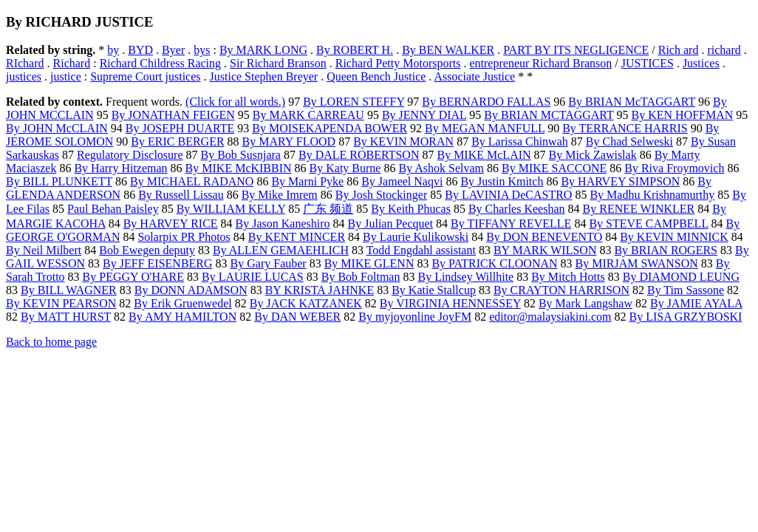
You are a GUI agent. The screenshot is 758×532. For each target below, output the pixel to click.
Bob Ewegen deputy (147, 250)
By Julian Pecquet (391, 224)
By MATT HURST (66, 317)
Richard (72, 63)
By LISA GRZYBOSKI (686, 317)
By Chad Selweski (629, 141)
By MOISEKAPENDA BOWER (330, 128)
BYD (140, 50)
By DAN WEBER (297, 317)
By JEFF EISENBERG (157, 263)
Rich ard (679, 50)
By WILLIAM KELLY (231, 209)
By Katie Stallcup (434, 290)
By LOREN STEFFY (354, 102)
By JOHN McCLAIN (57, 128)
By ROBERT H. (355, 50)
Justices (701, 63)
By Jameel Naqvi (402, 181)
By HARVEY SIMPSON (620, 181)
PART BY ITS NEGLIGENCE (576, 50)
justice (66, 76)
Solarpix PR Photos (184, 237)
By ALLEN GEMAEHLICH (281, 250)
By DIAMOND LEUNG (681, 277)
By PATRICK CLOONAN (494, 263)
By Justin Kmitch (502, 181)
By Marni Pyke (307, 181)
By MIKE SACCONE (554, 168)
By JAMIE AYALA (696, 303)
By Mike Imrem (280, 195)
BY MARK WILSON (545, 250)
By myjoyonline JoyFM (415, 317)
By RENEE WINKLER (639, 209)
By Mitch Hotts (568, 277)
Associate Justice (474, 76)
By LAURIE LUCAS (253, 277)
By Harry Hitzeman (120, 168)
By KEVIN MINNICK (674, 237)
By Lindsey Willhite (465, 277)
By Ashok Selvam (441, 168)
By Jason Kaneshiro (283, 224)
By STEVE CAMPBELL (648, 224)
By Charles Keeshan (517, 209)
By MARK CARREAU (308, 115)
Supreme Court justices (145, 76)
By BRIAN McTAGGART (632, 102)
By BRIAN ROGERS (666, 250)
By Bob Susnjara (241, 155)
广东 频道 (328, 209)
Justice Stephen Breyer (264, 76)
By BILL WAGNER (69, 290)
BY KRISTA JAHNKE (320, 290)
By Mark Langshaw (585, 303)
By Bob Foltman (361, 277)
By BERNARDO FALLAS (486, 102)
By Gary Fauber (269, 263)
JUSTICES (648, 63)
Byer (173, 50)
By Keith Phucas (411, 209)
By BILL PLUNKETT (59, 181)
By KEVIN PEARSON (61, 303)
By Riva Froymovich (674, 168)
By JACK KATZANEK (306, 303)
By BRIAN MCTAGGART (549, 115)
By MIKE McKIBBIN (239, 168)
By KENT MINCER (297, 237)
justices (24, 76)
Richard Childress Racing (160, 63)
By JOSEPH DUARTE (180, 128)
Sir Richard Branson (278, 63)
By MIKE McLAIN (484, 155)
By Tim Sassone (686, 290)
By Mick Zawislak (593, 155)
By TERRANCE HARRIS (625, 128)
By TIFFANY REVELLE (511, 224)
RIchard (25, 63)
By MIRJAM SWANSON (637, 263)
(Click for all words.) (235, 102)
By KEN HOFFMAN (683, 115)
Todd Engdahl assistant (421, 250)
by (113, 50)
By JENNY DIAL (424, 115)
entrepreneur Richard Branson (540, 63)
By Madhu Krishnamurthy (652, 195)
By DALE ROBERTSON (359, 155)
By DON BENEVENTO (544, 237)
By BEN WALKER (448, 50)
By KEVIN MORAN (403, 141)
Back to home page (51, 342)
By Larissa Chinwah (520, 141)
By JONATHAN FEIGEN (173, 115)
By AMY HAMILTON (182, 317)
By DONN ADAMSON (191, 290)
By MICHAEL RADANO (192, 181)
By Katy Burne (345, 168)
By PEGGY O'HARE (133, 277)
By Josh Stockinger (381, 195)
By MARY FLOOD (289, 141)
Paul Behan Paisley (113, 209)
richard (724, 50)
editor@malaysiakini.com (550, 317)
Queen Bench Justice (376, 76)
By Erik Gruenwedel (182, 303)
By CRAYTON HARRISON (561, 290)
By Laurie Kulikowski (416, 237)
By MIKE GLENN (369, 263)
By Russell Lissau (181, 195)
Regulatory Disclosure (130, 155)
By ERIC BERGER (177, 141)
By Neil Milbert (44, 250)
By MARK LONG (263, 50)
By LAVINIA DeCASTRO (508, 195)
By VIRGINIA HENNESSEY (450, 303)
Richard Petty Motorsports (398, 63)
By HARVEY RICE (171, 224)
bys (202, 50)
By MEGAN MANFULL (485, 128)
